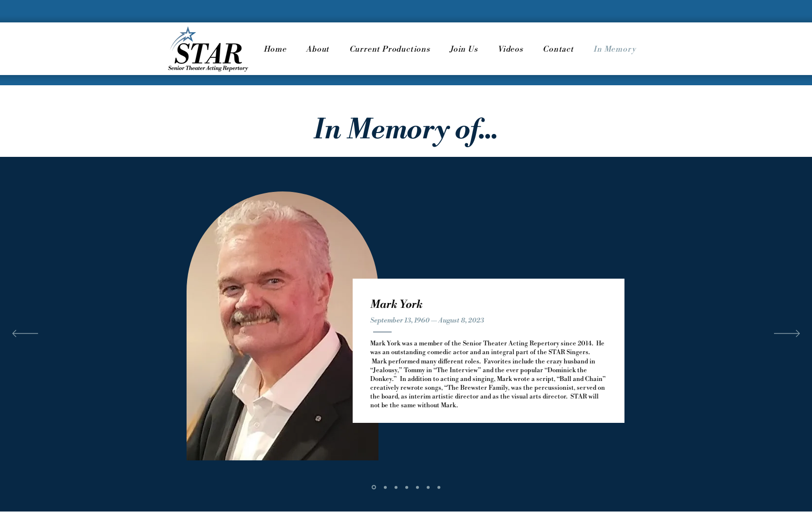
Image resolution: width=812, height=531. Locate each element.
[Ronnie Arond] (385, 487)
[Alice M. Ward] (439, 487)
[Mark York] (374, 487)
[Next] (787, 334)
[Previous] (25, 334)
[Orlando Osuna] (396, 487)
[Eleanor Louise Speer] (417, 487)
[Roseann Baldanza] (428, 487)
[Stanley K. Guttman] (407, 487)
